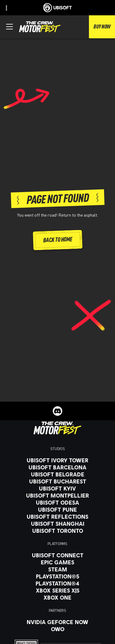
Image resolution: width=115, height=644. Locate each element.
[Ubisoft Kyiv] (57, 488)
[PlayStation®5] (57, 576)
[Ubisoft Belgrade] (57, 474)
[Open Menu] (10, 27)
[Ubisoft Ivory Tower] (57, 460)
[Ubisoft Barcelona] (57, 467)
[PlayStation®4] (57, 583)
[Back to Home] (57, 240)
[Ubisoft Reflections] (57, 517)
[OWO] (57, 629)
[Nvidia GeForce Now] (57, 622)
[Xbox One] (57, 597)
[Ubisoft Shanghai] (57, 524)
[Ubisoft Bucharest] (57, 481)
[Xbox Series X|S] (57, 590)
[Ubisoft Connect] (57, 555)
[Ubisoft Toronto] (57, 531)
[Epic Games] (57, 562)
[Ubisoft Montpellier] (57, 495)
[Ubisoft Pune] (57, 510)
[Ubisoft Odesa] (57, 502)
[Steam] (57, 569)
